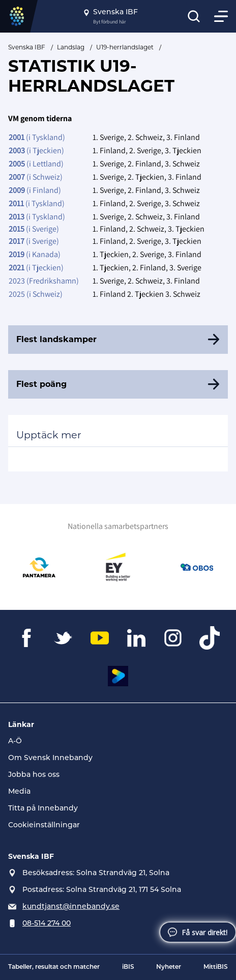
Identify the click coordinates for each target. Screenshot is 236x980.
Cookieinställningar (44, 825)
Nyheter (169, 967)
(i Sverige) (34, 229)
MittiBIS (216, 967)
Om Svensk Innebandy (50, 758)
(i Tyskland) (37, 137)
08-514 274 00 (47, 924)
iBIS (128, 967)
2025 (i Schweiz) (36, 294)
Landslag (71, 47)
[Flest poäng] (118, 384)
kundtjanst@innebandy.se (71, 907)
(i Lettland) (36, 164)
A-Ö (15, 741)
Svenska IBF (27, 47)
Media (19, 792)
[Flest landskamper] (118, 340)
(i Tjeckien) (36, 150)
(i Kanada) (35, 254)
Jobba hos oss (34, 775)
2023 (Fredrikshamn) (44, 281)
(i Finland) (35, 190)
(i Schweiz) (36, 177)
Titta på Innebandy (43, 809)
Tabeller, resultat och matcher (54, 967)
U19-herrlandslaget (125, 47)
